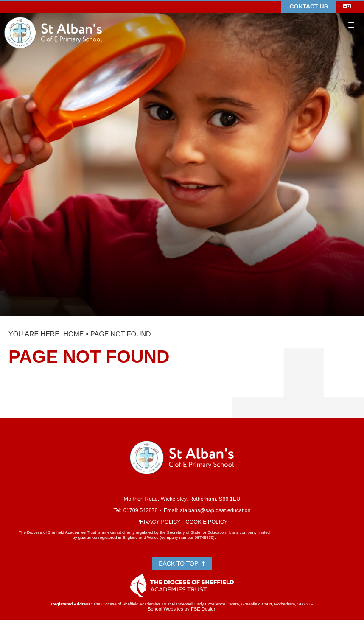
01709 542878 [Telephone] (141, 510)
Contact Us (309, 6)
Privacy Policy (158, 522)
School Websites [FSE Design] (165, 609)
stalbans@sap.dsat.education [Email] (215, 510)
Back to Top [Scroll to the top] (182, 563)
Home (73, 334)
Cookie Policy (206, 522)
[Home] (53, 20)
